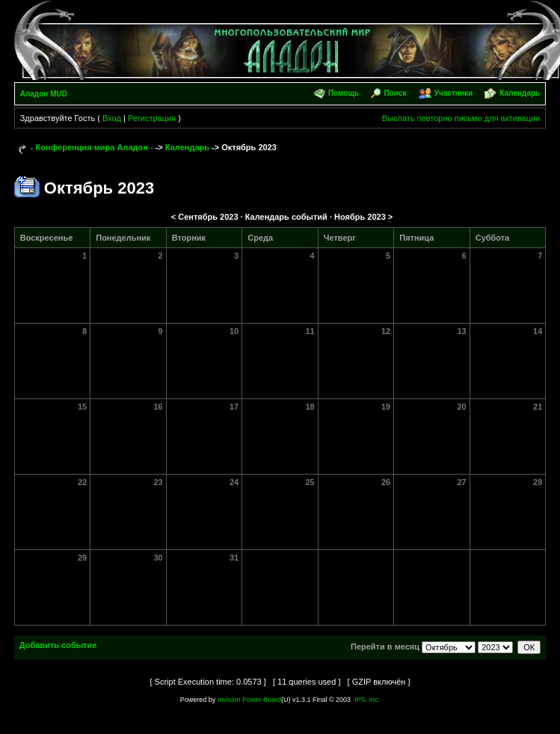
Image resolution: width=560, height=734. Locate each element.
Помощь (344, 93)
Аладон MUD (44, 94)
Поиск (395, 93)
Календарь (520, 93)
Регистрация (152, 118)
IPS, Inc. (367, 700)
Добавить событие (58, 645)
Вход (112, 118)
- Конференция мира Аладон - (92, 147)
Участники (453, 93)
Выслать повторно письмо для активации (461, 118)
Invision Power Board (249, 700)
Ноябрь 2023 (360, 217)
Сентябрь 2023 (208, 217)
